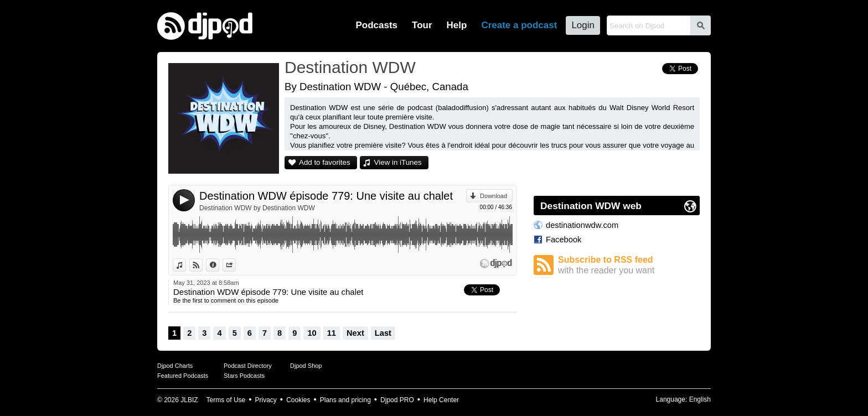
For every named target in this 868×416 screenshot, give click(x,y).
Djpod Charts (175, 366)
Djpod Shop (306, 366)
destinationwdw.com (582, 225)
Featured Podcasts (183, 376)
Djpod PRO (397, 400)
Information (219, 265)
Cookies (298, 400)
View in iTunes (398, 162)
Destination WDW (350, 67)
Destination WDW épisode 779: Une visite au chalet (326, 196)
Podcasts (376, 25)
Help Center (441, 400)
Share (236, 265)
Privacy (266, 400)
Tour (422, 25)
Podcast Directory (248, 366)
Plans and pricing (345, 400)
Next (355, 333)
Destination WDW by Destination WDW (257, 208)
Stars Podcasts (244, 376)
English (700, 399)
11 (332, 333)
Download (494, 196)
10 (312, 333)
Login (583, 25)
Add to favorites (325, 162)
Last (383, 333)
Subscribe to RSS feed (629, 265)
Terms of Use (226, 400)
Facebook (564, 240)
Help (457, 25)
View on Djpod (202, 265)
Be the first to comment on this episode (226, 300)
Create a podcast (519, 25)
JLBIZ (189, 400)
